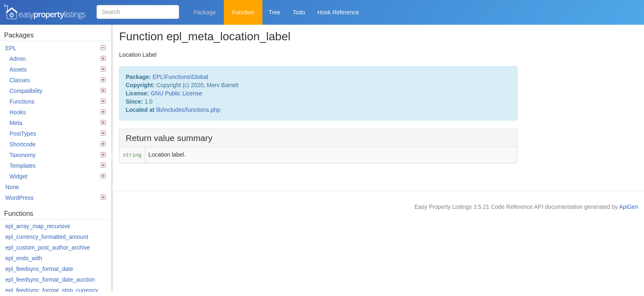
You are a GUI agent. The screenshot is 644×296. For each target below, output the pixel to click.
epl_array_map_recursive (38, 226)
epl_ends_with (24, 258)
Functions (57, 102)
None (12, 187)
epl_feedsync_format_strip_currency (52, 290)
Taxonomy (57, 155)
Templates (57, 166)
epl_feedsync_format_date (39, 269)
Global (200, 77)
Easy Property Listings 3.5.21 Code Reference (45, 12)
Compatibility (57, 91)
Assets (57, 69)
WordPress (55, 198)
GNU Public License (176, 93)
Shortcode (57, 144)
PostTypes (57, 134)
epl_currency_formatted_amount (47, 237)
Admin (57, 59)
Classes (57, 80)
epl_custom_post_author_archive (48, 247)
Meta (57, 123)
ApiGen (629, 207)
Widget (57, 176)
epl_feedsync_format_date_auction (50, 280)
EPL (55, 48)
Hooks (57, 112)
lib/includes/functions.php (188, 110)
